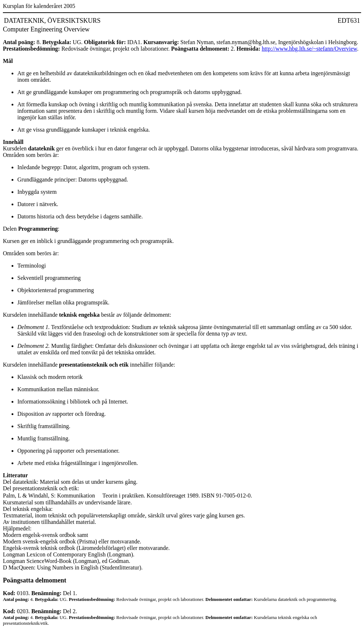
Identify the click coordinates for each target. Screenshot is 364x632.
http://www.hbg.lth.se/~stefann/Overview (309, 49)
